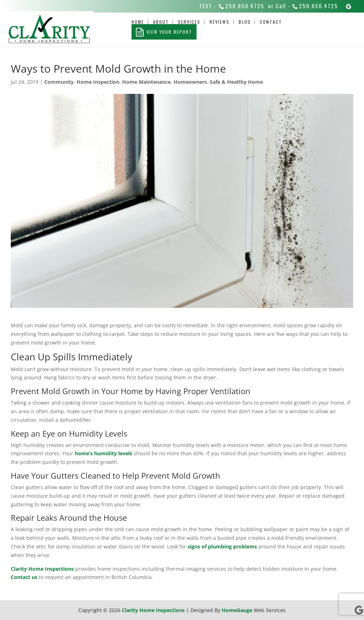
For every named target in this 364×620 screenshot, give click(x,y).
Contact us (24, 577)
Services (189, 22)
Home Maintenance (146, 82)
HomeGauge (237, 610)
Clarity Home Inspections (42, 569)
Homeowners (190, 82)
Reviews (220, 22)
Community (59, 82)
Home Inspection (98, 82)
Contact (271, 22)
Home (138, 22)
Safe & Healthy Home (236, 82)
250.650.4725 (245, 6)
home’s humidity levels (103, 453)
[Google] (349, 6)
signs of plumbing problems (222, 546)
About (161, 22)
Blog (245, 22)
